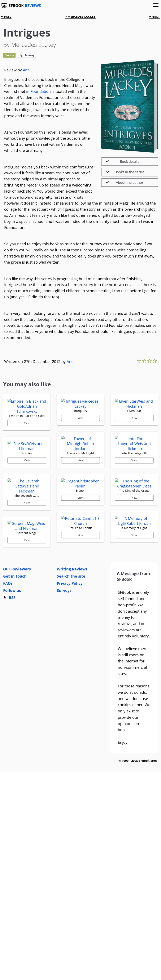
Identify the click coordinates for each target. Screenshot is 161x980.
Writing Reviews (72, 761)
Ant (26, 70)
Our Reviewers (17, 761)
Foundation (41, 91)
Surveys (64, 783)
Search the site (71, 768)
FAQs (8, 775)
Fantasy (9, 55)
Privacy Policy (70, 775)
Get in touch (15, 768)
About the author (125, 183)
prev (6, 17)
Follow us (12, 783)
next (154, 17)
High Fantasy (27, 55)
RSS (9, 790)
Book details (122, 162)
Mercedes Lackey (80, 17)
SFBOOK (25, 5)
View (27, 468)
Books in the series (125, 172)
